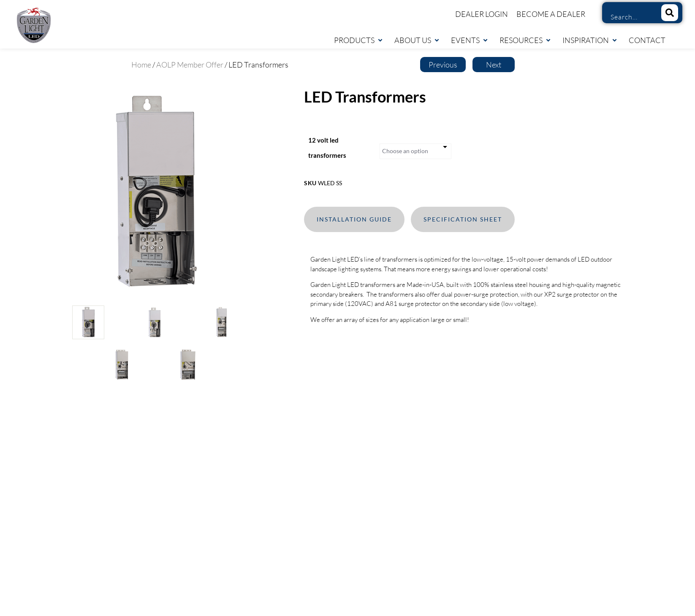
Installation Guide (354, 219)
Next (494, 65)
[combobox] (629, 17)
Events (470, 40)
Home (141, 65)
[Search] (670, 13)
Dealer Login (482, 14)
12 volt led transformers (327, 148)
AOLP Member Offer (190, 65)
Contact (647, 40)
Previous (443, 65)
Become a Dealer (551, 14)
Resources (525, 40)
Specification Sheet (463, 219)
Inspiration (590, 40)
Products (359, 40)
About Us (417, 40)
